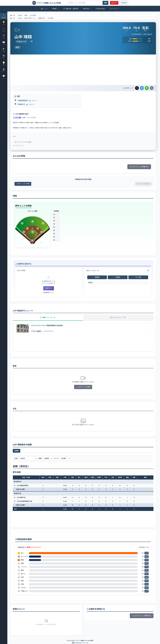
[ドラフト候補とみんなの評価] (49, 3)
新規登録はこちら (49, 293)
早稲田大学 (42, 18)
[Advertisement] (84, 70)
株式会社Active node (82, 643)
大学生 (21, 15)
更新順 (98, 277)
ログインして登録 (84, 387)
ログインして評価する (139, 167)
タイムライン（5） (119, 318)
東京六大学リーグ (31, 18)
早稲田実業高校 (24, 101)
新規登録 (124, 3)
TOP (14, 15)
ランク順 (138, 277)
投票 (147, 553)
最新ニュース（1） (49, 318)
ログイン (114, 3)
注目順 (118, 277)
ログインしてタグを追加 (24, 142)
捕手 (27, 15)
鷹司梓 (91, 283)
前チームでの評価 (24, 184)
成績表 (18, 451)
